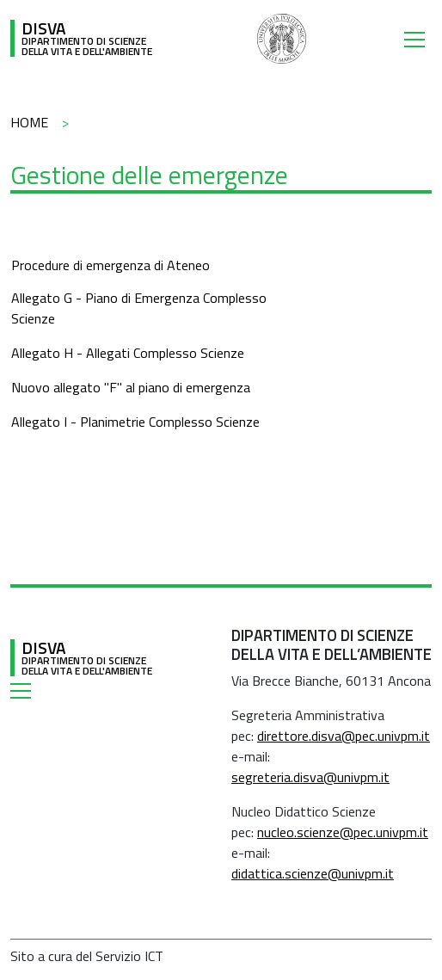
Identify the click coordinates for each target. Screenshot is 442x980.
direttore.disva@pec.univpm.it (344, 736)
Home (29, 122)
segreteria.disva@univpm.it (310, 777)
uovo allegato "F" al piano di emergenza (135, 387)
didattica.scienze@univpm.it (313, 873)
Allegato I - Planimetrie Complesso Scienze (135, 422)
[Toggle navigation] (418, 39)
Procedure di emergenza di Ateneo (110, 265)
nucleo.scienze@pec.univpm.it (343, 832)
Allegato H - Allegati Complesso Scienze (128, 353)
